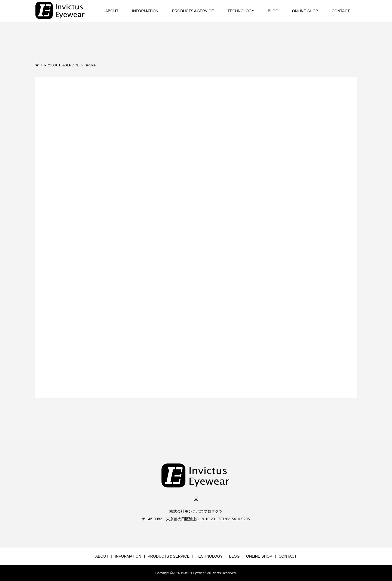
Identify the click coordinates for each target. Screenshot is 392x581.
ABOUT (112, 11)
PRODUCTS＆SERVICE (193, 11)
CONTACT (341, 11)
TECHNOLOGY (241, 11)
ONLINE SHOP (305, 11)
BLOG (273, 11)
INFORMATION (145, 11)
